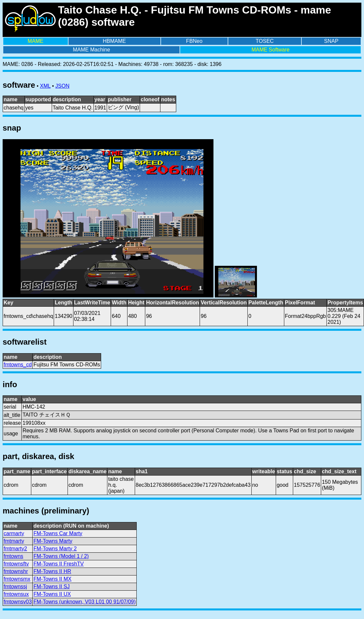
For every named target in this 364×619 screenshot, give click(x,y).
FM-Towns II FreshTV (58, 564)
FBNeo (194, 41)
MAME (36, 41)
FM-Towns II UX (52, 594)
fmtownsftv (16, 564)
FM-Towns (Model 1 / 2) (61, 556)
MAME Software (270, 50)
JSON (62, 86)
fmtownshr (16, 571)
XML (45, 86)
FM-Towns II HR (52, 571)
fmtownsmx (17, 579)
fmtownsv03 (18, 602)
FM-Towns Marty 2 (55, 549)
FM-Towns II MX (52, 579)
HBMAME (114, 41)
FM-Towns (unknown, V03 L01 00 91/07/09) (84, 602)
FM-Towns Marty (53, 541)
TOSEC (265, 41)
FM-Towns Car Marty (58, 533)
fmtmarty (14, 541)
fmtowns (14, 556)
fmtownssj (15, 587)
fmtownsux (16, 594)
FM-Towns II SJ (51, 587)
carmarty (14, 533)
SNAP (331, 41)
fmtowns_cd (18, 365)
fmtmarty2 (15, 549)
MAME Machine (91, 50)
